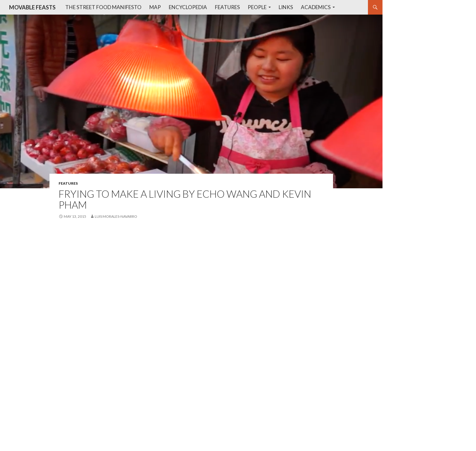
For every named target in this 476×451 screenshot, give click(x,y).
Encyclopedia (188, 7)
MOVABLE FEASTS (32, 7)
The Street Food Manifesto (103, 7)
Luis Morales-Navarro (116, 216)
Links (286, 7)
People (257, 7)
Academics (316, 7)
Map (155, 7)
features (68, 183)
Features (227, 7)
